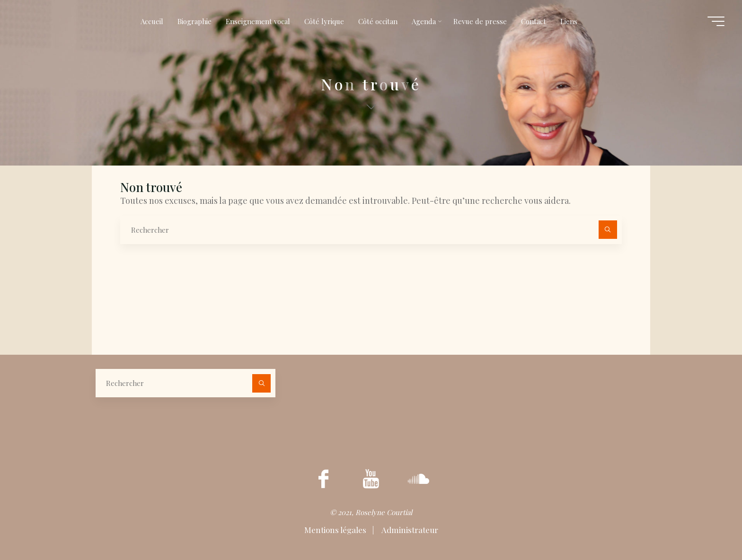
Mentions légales (336, 530)
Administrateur (409, 530)
